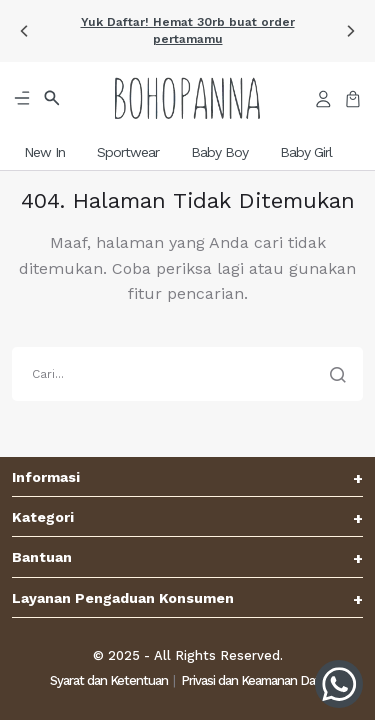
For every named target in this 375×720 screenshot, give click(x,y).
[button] (24, 31)
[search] (187, 374)
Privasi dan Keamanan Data (253, 680)
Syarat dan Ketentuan (109, 680)
